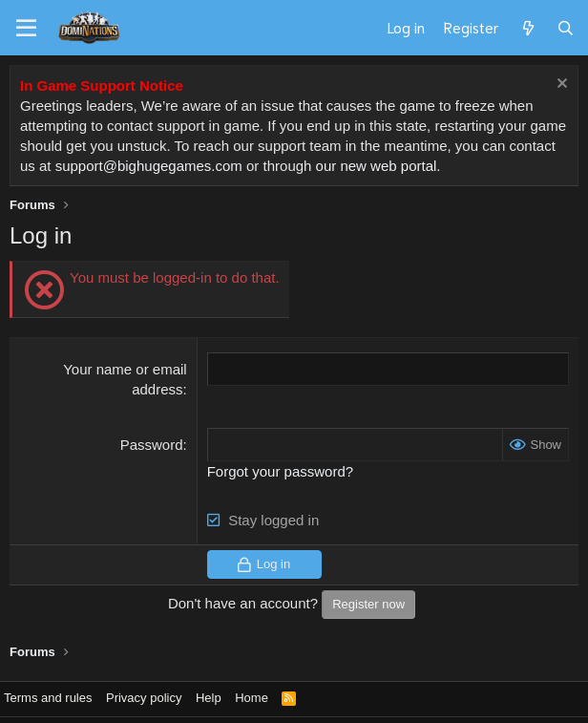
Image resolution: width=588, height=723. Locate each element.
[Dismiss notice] (560, 85)
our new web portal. (378, 166)
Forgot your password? (280, 471)
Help (209, 698)
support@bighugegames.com (149, 166)
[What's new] (527, 28)
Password (152, 445)
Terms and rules (48, 698)
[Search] (566, 28)
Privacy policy (144, 698)
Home (252, 698)
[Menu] (26, 29)
